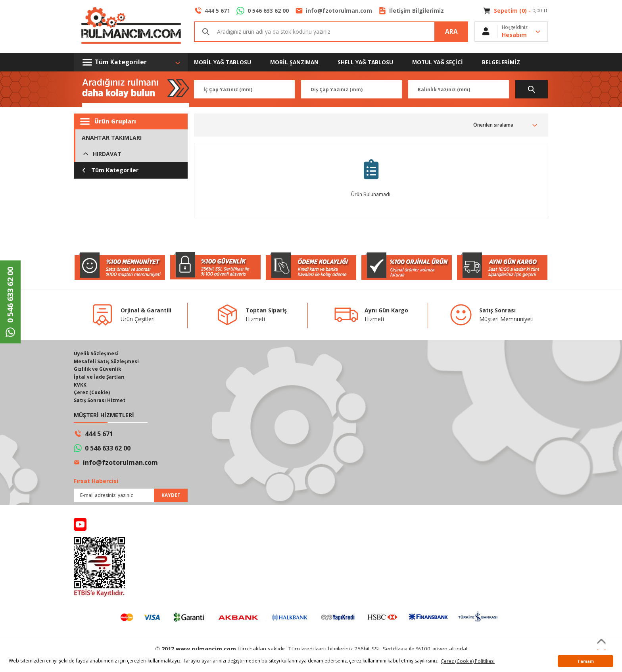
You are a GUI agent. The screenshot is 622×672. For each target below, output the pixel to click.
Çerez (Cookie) (92, 393)
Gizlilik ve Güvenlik (98, 369)
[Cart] (515, 11)
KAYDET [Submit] (171, 496)
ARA (451, 32)
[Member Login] (511, 32)
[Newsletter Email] (131, 496)
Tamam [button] (586, 661)
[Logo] (131, 27)
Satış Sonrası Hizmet (100, 401)
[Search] (331, 32)
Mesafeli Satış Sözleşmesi (106, 361)
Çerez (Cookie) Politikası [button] (468, 661)
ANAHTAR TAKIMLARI (112, 138)
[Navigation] (131, 62)
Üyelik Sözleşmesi (96, 353)
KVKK (80, 385)
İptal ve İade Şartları (100, 377)
